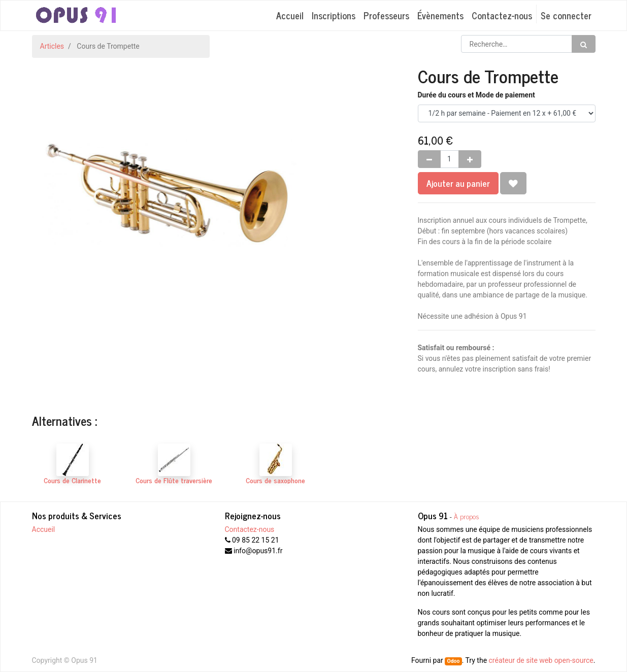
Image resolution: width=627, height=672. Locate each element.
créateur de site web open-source (541, 660)
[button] (513, 183)
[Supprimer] (429, 159)
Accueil (44, 529)
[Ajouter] (470, 159)
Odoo (453, 661)
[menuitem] (290, 15)
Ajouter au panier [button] (458, 183)
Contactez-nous (250, 529)
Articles (52, 46)
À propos (467, 516)
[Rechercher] (584, 44)
